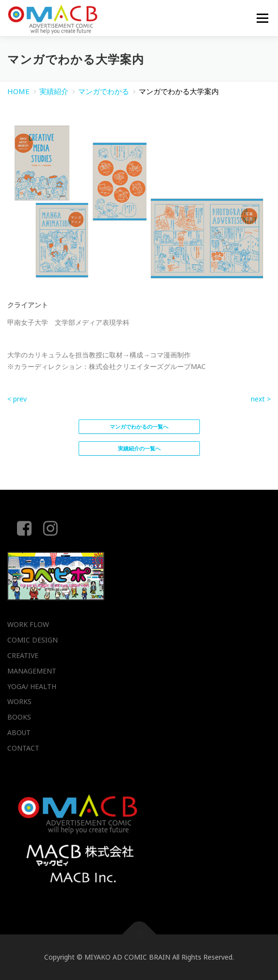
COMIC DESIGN (33, 640)
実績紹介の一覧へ (139, 448)
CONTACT (23, 748)
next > (261, 399)
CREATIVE (23, 655)
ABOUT (19, 732)
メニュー (262, 18)
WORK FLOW (28, 624)
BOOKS (19, 717)
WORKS (19, 701)
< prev (17, 399)
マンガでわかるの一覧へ (139, 426)
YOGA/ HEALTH (32, 686)
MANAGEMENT (32, 671)
